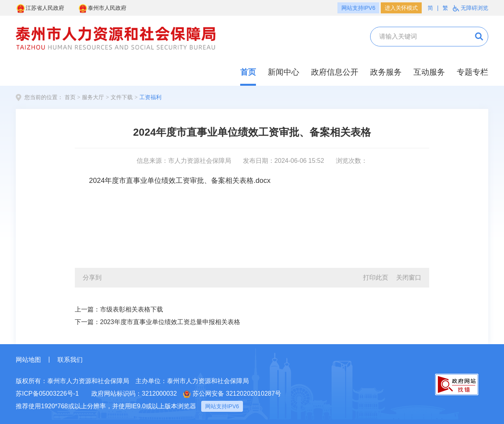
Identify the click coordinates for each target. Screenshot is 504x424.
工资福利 (150, 97)
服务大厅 (93, 97)
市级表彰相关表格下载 (132, 309)
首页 (248, 72)
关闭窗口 (409, 277)
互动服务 (429, 72)
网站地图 (28, 360)
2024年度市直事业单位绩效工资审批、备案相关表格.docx (180, 181)
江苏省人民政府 (40, 8)
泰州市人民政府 (102, 8)
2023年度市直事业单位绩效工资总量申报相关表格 (170, 322)
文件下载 (122, 97)
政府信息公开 (335, 72)
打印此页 (376, 277)
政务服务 (386, 72)
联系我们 (70, 360)
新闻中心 (283, 72)
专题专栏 (472, 72)
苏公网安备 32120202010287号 (232, 394)
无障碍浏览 (471, 8)
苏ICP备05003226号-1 (47, 394)
